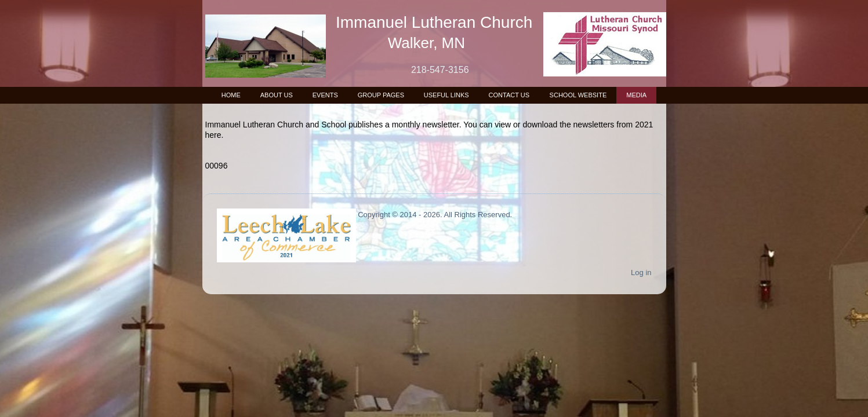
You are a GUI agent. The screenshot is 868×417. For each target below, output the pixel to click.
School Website (578, 95)
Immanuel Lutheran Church (434, 22)
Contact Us (509, 95)
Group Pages (381, 95)
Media (636, 95)
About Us (277, 95)
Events (325, 95)
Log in (641, 272)
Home (231, 95)
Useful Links (446, 95)
